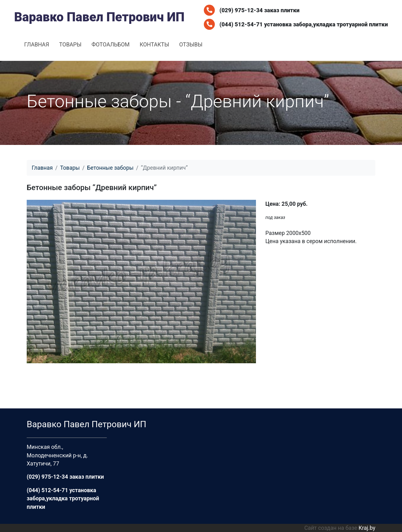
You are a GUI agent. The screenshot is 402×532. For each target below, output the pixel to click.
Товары (70, 168)
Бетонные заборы (110, 168)
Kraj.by (367, 528)
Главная (42, 168)
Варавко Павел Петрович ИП (99, 17)
